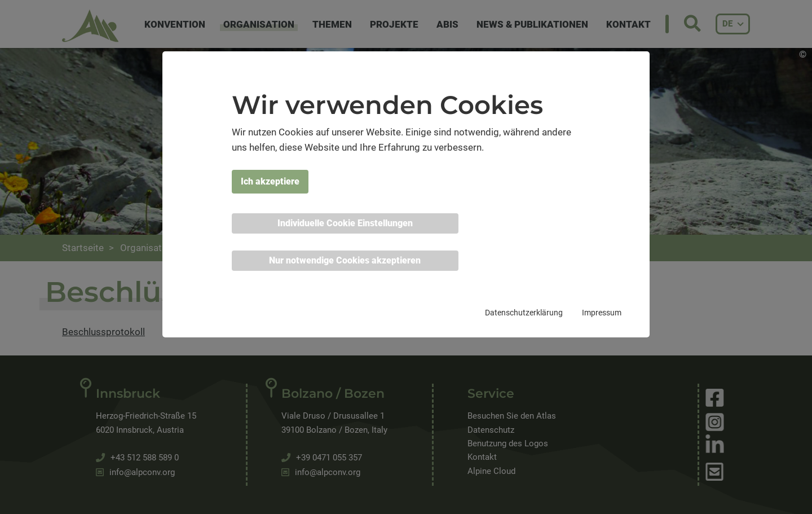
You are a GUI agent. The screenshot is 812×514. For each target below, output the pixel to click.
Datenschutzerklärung (524, 313)
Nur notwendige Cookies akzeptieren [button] (345, 260)
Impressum (602, 313)
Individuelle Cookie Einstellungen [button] (345, 223)
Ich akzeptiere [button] (270, 181)
